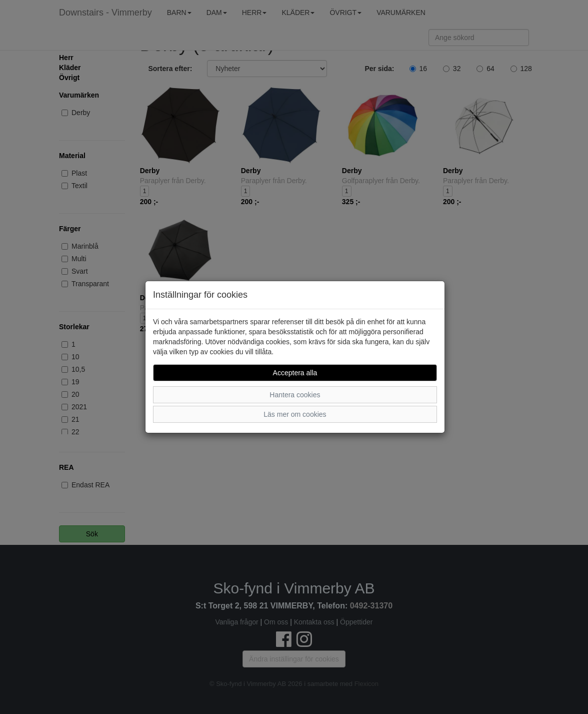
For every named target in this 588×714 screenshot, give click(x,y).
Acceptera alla (295, 373)
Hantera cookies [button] (295, 395)
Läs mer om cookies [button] (295, 414)
